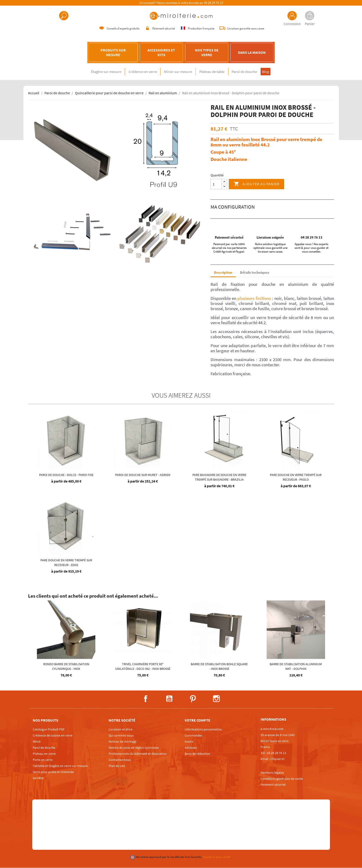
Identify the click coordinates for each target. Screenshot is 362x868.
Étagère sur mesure (95, 72)
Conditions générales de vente (282, 779)
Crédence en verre (136, 72)
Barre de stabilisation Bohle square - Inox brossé (219, 667)
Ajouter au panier (257, 184)
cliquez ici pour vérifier (217, 857)
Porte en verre (43, 760)
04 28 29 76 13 (213, 3)
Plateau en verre (44, 754)
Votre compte (197, 720)
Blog (276, 72)
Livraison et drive (121, 730)
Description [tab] (223, 273)
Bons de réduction (197, 754)
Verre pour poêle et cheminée (53, 772)
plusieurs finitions (254, 299)
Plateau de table (214, 72)
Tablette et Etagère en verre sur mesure (60, 766)
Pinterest (193, 699)
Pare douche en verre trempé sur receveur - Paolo (296, 477)
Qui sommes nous (121, 736)
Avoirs (189, 742)
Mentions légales (272, 773)
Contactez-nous (120, 760)
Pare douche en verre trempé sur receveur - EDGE (66, 563)
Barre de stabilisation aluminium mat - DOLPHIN (296, 667)
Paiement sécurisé (273, 785)
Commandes (194, 736)
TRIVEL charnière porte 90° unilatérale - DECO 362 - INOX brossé (143, 667)
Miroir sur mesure (176, 72)
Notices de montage (123, 742)
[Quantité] (216, 184)
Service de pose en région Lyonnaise (134, 748)
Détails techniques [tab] (255, 273)
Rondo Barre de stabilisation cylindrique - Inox (66, 667)
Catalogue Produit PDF (49, 730)
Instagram (216, 699)
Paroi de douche (251, 72)
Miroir (37, 742)
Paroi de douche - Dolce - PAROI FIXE (66, 475)
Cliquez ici (277, 759)
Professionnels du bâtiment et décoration (138, 754)
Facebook (146, 699)
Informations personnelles (203, 730)
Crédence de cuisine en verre (53, 736)
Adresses (191, 748)
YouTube (169, 699)
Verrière (38, 778)
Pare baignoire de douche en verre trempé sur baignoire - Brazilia (219, 477)
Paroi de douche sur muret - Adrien (143, 475)
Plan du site (117, 766)
